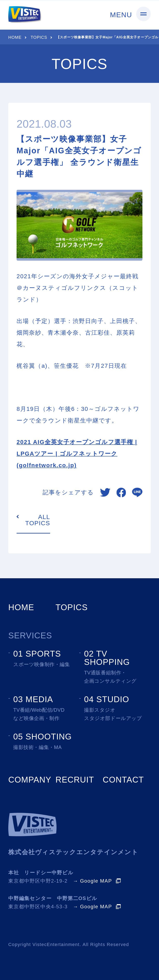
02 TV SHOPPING (107, 658)
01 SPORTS (37, 654)
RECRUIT (75, 780)
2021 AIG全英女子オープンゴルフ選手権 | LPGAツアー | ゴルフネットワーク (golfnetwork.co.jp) (77, 454)
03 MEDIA (33, 699)
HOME (15, 37)
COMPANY (30, 780)
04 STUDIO (107, 699)
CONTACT (123, 780)
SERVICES (30, 635)
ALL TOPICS (38, 520)
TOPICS (39, 37)
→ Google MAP (92, 881)
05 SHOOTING (43, 737)
